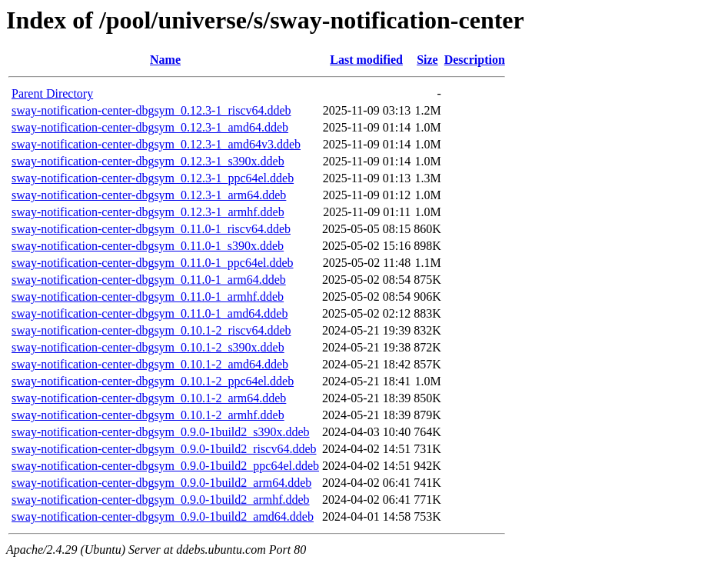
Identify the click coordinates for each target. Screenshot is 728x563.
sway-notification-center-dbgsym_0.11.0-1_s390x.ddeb (148, 246)
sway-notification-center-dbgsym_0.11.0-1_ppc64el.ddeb (153, 263)
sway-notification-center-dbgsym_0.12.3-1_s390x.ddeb (148, 161)
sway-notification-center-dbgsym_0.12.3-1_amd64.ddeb (150, 127)
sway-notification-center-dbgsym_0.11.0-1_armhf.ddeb (148, 296)
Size (427, 60)
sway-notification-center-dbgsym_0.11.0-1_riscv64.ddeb (151, 229)
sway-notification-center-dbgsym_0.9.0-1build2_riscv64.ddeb (164, 449)
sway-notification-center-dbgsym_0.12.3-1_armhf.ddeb (148, 212)
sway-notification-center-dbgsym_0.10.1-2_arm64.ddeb (149, 398)
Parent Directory (52, 93)
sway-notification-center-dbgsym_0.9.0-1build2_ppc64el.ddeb (165, 466)
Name (165, 60)
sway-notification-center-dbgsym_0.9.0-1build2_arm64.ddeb (161, 483)
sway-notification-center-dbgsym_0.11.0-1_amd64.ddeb (150, 313)
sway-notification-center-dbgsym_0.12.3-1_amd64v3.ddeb (156, 144)
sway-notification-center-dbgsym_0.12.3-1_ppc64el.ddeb (153, 178)
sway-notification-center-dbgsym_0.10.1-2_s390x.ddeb (148, 347)
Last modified (366, 60)
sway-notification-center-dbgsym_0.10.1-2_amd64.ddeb (150, 364)
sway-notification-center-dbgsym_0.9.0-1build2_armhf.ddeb (161, 500)
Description (475, 60)
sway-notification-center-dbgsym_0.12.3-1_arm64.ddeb (149, 195)
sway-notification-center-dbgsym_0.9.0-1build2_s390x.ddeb (161, 432)
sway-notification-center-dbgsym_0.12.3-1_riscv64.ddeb (151, 110)
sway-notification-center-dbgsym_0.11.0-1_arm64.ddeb (149, 280)
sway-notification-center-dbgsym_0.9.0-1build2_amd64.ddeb (163, 516)
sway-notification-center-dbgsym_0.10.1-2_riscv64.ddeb (151, 330)
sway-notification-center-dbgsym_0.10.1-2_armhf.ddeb (148, 415)
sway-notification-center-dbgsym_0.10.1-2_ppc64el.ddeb (153, 381)
